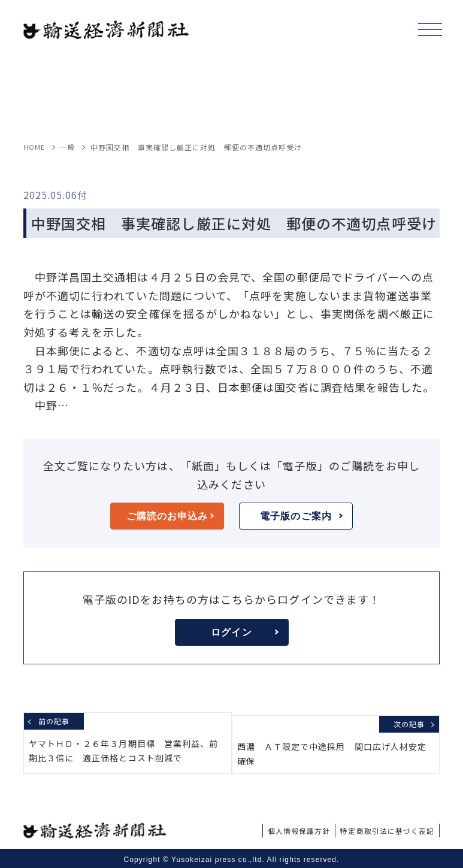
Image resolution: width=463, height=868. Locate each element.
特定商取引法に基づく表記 (380, 827)
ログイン (244, 632)
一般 (69, 147)
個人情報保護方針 (280, 827)
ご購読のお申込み (170, 516)
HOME (34, 147)
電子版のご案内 (301, 516)
